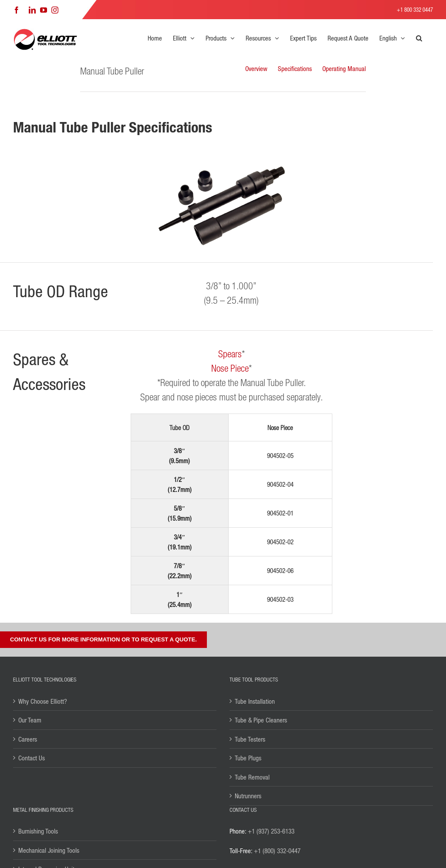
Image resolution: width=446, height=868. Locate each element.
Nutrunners (248, 796)
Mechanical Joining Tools (49, 850)
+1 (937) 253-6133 (271, 831)
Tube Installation (255, 701)
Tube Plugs (248, 758)
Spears (230, 354)
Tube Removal (252, 777)
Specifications (295, 68)
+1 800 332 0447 (415, 9)
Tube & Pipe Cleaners (261, 720)
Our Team (30, 720)
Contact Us (32, 758)
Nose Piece (230, 368)
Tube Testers (250, 739)
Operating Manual (344, 68)
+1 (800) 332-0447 (277, 851)
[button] (419, 38)
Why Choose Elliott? (43, 701)
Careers (28, 739)
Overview (256, 68)
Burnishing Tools (38, 831)
